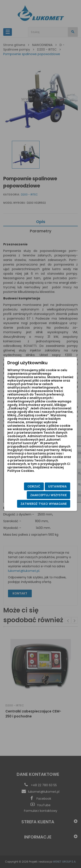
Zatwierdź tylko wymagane (44, 504)
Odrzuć (34, 486)
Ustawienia (57, 486)
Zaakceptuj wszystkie (48, 495)
